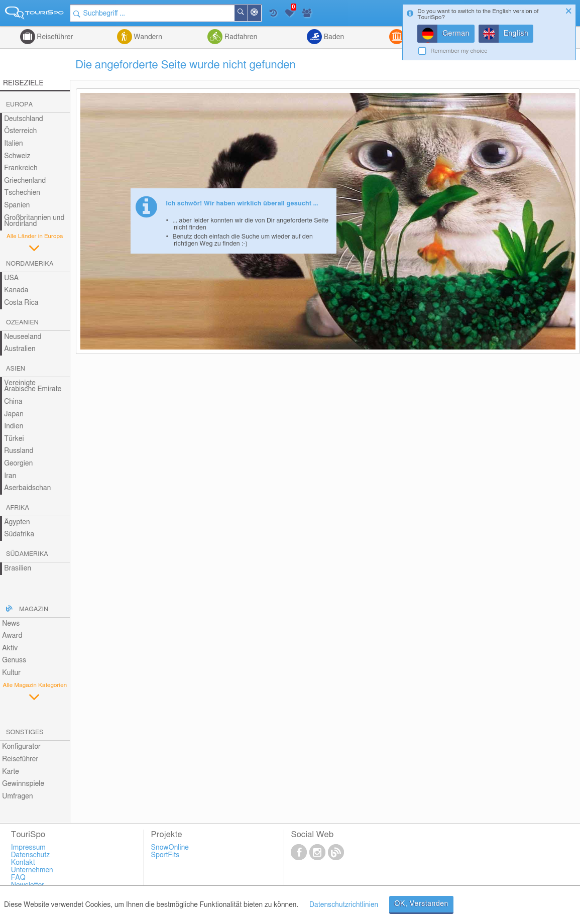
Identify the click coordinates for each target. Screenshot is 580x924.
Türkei (14, 439)
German (456, 34)
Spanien (17, 205)
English (516, 34)
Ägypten (17, 522)
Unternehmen (32, 870)
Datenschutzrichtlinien (344, 905)
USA (11, 278)
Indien (14, 426)
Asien (16, 369)
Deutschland (24, 119)
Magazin (34, 609)
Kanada (16, 290)
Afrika (18, 508)
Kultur (11, 673)
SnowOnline (170, 848)
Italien (13, 144)
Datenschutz (31, 855)
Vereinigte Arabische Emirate (33, 386)
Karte (11, 772)
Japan (14, 414)
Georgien (18, 464)
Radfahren (240, 37)
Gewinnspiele (23, 784)
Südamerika (27, 554)
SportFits (165, 855)
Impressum (28, 848)
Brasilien (18, 568)
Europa (19, 105)
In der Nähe (261, 14)
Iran (10, 476)
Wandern (147, 37)
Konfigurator (21, 747)
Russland (19, 451)
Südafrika (19, 534)
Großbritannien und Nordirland (34, 221)
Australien (20, 349)
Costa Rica (21, 303)
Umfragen (17, 796)
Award (12, 636)
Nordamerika (30, 264)
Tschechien (22, 193)
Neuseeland (23, 337)
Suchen (247, 13)
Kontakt (23, 863)
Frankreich (21, 168)
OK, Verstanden (421, 904)
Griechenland (25, 181)
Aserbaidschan (27, 488)
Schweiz (17, 156)
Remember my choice (459, 51)
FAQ (18, 878)
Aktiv (10, 648)
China (13, 402)
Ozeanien (22, 323)
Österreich (20, 131)
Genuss (14, 660)
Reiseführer (54, 37)
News (11, 624)
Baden (333, 37)
